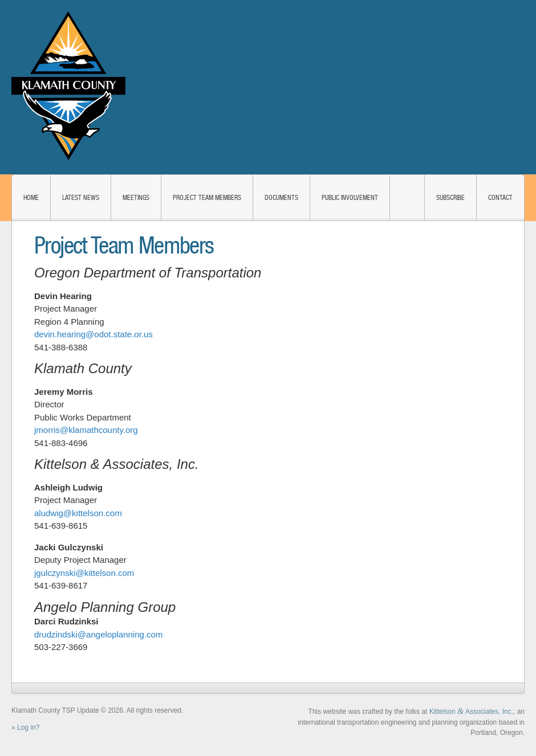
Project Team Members (207, 198)
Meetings (136, 198)
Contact (500, 198)
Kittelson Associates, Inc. (471, 712)
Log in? (28, 728)
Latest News (81, 198)
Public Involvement (350, 198)
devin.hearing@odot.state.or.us (94, 334)
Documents (281, 198)
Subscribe (450, 198)
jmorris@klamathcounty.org (86, 430)
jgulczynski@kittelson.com (84, 573)
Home (31, 198)
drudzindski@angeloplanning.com (98, 634)
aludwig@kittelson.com (78, 513)
